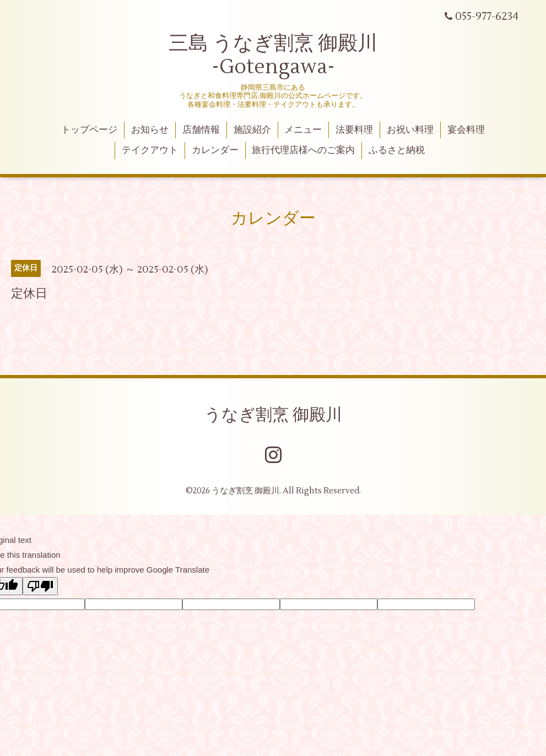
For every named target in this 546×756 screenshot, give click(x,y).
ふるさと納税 (397, 150)
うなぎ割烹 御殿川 (273, 415)
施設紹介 (252, 130)
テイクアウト (150, 150)
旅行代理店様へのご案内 (303, 150)
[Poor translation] (40, 586)
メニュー (303, 130)
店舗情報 (201, 130)
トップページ (89, 130)
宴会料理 (466, 130)
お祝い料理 (410, 130)
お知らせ (150, 130)
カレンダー (215, 150)
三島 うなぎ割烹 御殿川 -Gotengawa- (273, 55)
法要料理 (354, 130)
